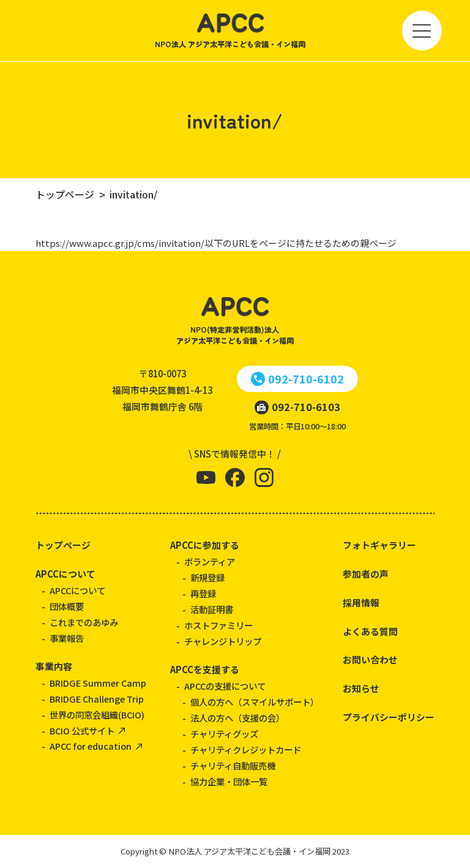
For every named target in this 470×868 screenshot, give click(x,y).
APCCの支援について (225, 686)
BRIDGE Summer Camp (98, 683)
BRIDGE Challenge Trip (97, 699)
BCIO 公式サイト (82, 730)
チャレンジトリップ (223, 641)
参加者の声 (366, 574)
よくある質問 (370, 631)
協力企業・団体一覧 (229, 781)
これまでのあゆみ (84, 622)
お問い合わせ (370, 659)
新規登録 (207, 577)
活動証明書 (212, 609)
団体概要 (67, 606)
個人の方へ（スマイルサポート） (255, 702)
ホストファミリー (218, 625)
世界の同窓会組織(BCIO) (97, 715)
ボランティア (210, 561)
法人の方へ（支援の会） (237, 718)
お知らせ (361, 688)
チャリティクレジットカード (246, 749)
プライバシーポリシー (389, 717)
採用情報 (361, 602)
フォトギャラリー (379, 545)
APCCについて (65, 574)
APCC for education (91, 746)
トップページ (63, 545)
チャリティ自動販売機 (233, 765)
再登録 (203, 593)
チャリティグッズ (224, 734)
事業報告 (67, 638)
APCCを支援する (205, 669)
